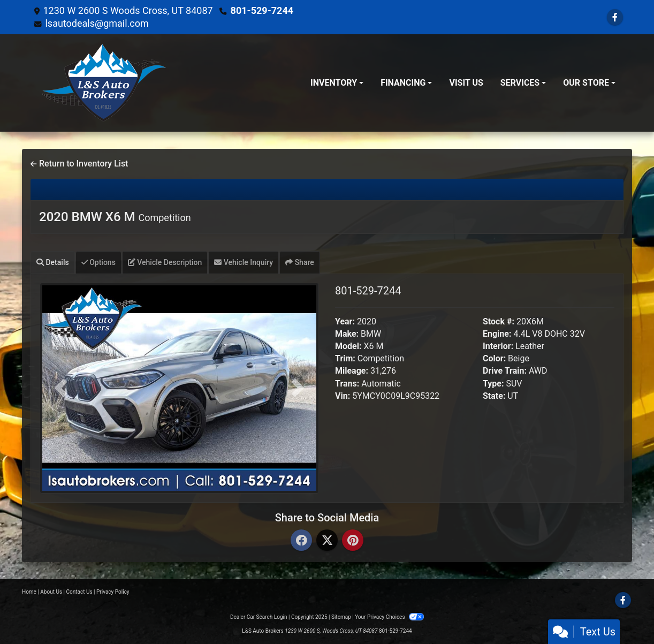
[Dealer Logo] (104, 83)
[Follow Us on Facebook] (615, 17)
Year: (345, 321)
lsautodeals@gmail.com (97, 23)
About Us (51, 592)
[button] (60, 388)
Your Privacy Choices (389, 617)
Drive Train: (505, 371)
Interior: (498, 346)
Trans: (347, 384)
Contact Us (79, 592)
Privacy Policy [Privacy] (113, 592)
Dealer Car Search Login (259, 617)
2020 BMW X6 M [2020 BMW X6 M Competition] (115, 217)
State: (494, 396)
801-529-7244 (262, 10)
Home (29, 592)
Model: (348, 346)
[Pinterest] (353, 541)
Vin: (343, 396)
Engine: (497, 334)
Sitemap (341, 617)
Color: (494, 358)
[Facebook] (301, 541)
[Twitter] (327, 541)
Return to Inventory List (79, 164)
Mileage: (352, 371)
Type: (493, 384)
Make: (347, 334)
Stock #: (499, 321)
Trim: (345, 358)
